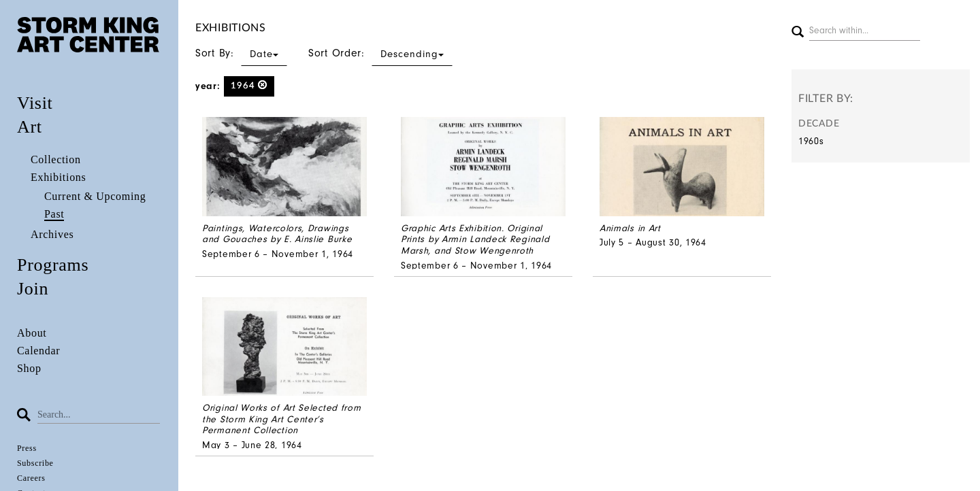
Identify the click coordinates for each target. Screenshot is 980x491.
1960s (811, 141)
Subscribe (35, 463)
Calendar (38, 351)
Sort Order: (380, 53)
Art (30, 127)
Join (33, 289)
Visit (35, 103)
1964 (249, 85)
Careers (31, 478)
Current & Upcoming (95, 196)
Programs (53, 265)
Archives (52, 234)
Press (27, 448)
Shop (29, 368)
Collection (56, 159)
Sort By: (241, 53)
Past (54, 214)
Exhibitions (58, 177)
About (32, 333)
